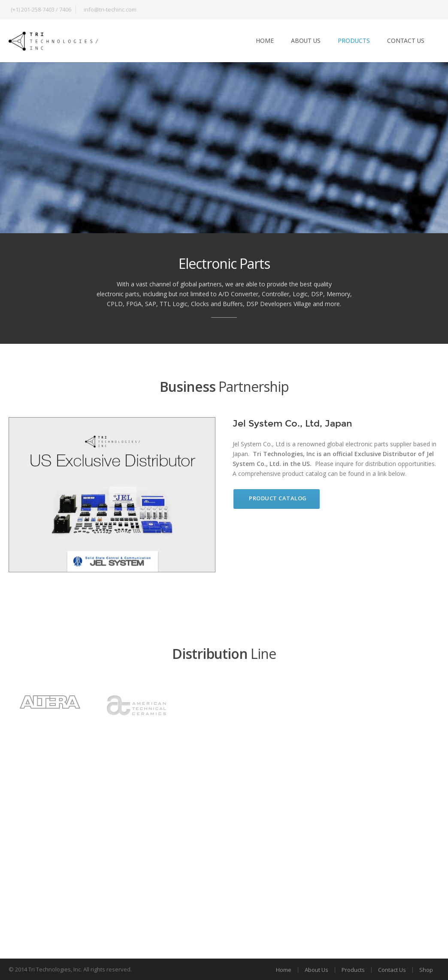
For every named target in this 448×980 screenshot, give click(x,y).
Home (265, 41)
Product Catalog (278, 498)
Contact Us (406, 41)
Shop (426, 970)
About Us (306, 41)
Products (354, 41)
